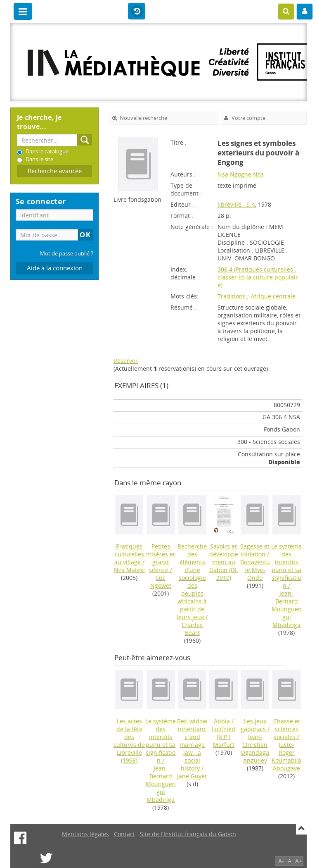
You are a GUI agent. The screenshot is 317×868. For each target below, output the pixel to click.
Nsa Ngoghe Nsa (241, 174)
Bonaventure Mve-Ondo (255, 570)
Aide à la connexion (55, 268)
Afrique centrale (273, 296)
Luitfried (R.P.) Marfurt (224, 737)
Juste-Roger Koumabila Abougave (286, 756)
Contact (124, 834)
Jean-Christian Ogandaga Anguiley (255, 749)
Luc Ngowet (161, 582)
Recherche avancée (55, 171)
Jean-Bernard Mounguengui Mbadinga (287, 609)
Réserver (126, 361)
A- (281, 861)
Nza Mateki (129, 570)
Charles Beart (192, 629)
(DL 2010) (224, 562)
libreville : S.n (236, 204)
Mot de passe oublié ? (67, 254)
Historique (137, 12)
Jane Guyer (192, 776)
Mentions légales (85, 834)
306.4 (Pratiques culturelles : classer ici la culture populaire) (258, 277)
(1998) (129, 741)
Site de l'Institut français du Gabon (188, 834)
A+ (299, 861)
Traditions (232, 296)
